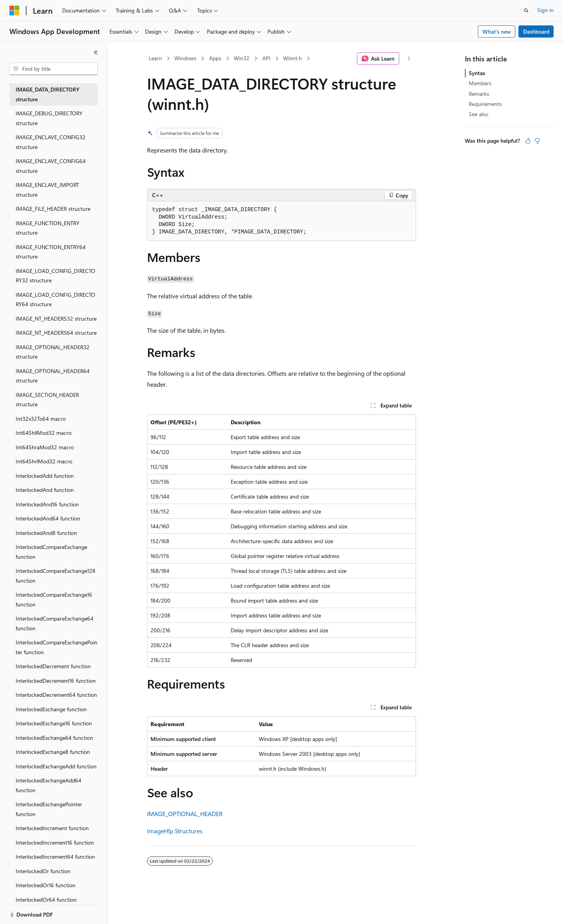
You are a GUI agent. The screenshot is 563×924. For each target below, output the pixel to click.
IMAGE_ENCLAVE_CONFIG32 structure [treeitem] (51, 142)
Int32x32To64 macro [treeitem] (41, 419)
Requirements (485, 104)
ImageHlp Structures (175, 831)
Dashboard (536, 31)
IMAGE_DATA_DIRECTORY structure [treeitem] (48, 94)
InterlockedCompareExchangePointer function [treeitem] (56, 647)
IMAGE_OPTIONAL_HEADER (185, 814)
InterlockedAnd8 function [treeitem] (46, 533)
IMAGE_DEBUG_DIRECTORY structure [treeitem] (49, 118)
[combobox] (54, 69)
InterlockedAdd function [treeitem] (45, 476)
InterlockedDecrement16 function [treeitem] (56, 681)
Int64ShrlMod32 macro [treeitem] (44, 461)
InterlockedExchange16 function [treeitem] (54, 723)
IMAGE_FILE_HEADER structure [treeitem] (53, 209)
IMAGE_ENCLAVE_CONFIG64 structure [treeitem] (51, 166)
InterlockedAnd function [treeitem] (45, 490)
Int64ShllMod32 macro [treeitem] (44, 433)
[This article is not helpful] (537, 141)
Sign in (545, 10)
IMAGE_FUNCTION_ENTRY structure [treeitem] (48, 228)
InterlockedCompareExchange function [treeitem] (51, 552)
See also (479, 114)
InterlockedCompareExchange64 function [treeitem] (55, 623)
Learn (155, 58)
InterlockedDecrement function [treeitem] (53, 666)
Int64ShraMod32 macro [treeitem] (45, 447)
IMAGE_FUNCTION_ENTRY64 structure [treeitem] (51, 252)
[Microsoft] (14, 11)
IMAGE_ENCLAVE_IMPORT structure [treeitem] (47, 190)
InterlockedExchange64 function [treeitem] (54, 738)
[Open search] (526, 11)
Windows (185, 58)
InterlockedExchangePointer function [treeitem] (49, 809)
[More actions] (409, 59)
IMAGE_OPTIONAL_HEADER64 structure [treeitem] (53, 376)
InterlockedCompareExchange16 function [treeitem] (54, 599)
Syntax (477, 73)
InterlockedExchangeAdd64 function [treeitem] (48, 785)
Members (480, 83)
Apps (215, 58)
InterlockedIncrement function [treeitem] (52, 828)
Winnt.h (292, 58)
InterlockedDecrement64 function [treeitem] (56, 695)
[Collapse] (96, 52)
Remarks (479, 94)
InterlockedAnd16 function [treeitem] (47, 504)
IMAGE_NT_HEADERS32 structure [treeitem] (56, 318)
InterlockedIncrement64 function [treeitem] (55, 857)
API (266, 58)
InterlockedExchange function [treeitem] (51, 709)
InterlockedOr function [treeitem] (43, 871)
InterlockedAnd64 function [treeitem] (48, 518)
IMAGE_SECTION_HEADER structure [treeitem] (47, 400)
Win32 (242, 58)
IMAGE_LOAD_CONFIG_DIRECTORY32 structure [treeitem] (56, 276)
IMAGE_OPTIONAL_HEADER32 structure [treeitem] (53, 352)
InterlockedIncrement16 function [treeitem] (55, 842)
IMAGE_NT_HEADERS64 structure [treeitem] (56, 333)
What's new (497, 31)
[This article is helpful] (528, 141)
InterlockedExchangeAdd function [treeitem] (56, 766)
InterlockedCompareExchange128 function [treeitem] (56, 576)
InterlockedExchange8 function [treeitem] (53, 752)
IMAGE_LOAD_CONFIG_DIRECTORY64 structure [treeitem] (56, 300)
